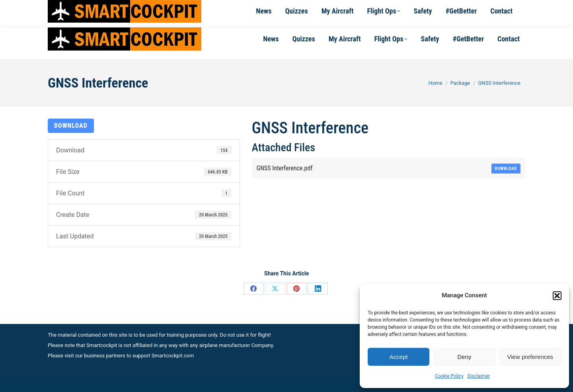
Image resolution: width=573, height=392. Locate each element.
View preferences (530, 357)
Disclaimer (479, 376)
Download (71, 126)
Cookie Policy (449, 376)
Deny (464, 357)
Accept (399, 357)
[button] (557, 296)
